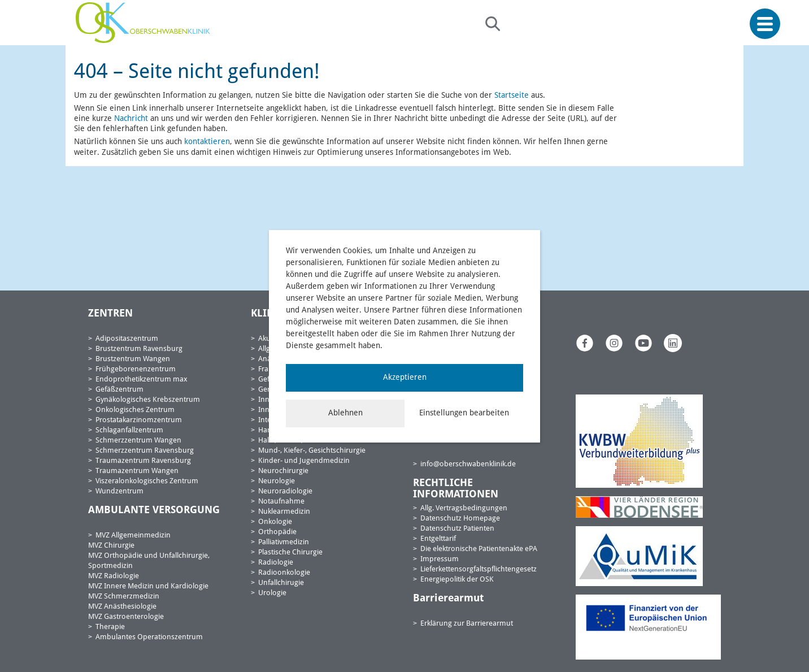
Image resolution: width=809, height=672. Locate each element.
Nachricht (131, 119)
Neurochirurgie (283, 471)
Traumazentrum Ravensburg (143, 461)
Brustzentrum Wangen (133, 359)
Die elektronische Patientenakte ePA (479, 549)
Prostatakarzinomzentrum (139, 420)
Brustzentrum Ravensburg (139, 349)
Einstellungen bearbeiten (464, 413)
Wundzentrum (119, 491)
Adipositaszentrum (127, 339)
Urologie (272, 593)
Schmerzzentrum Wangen (138, 441)
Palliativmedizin (284, 542)
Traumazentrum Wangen (137, 471)
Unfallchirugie (281, 583)
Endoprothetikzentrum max (142, 380)
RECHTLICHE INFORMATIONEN (456, 489)
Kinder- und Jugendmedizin (304, 461)
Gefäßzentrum (119, 390)
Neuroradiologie (285, 491)
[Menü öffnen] (765, 24)
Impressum (440, 559)
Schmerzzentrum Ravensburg (145, 451)
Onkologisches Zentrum (135, 410)
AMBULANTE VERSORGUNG (154, 510)
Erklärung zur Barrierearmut (467, 624)
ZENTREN (110, 314)
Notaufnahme (281, 502)
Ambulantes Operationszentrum (149, 637)
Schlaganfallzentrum (129, 430)
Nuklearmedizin (284, 512)
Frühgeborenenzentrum (136, 369)
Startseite (512, 96)
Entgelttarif (438, 539)
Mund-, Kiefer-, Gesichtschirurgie (312, 451)
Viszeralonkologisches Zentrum (147, 481)
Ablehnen (345, 413)
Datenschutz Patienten (457, 529)
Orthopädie (277, 532)
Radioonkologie (284, 573)
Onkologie (275, 522)
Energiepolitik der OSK (457, 580)
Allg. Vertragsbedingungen (464, 508)
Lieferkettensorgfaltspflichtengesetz (479, 569)
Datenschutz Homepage (460, 519)
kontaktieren (207, 142)
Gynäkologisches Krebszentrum (148, 400)
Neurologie (277, 481)
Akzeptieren (405, 378)
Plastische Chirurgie (290, 552)
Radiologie (276, 563)
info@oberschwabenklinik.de (468, 464)
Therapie (110, 627)
